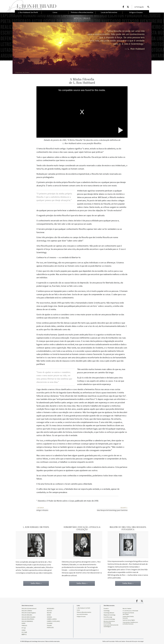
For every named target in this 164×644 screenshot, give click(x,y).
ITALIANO (49, 625)
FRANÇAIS (24, 625)
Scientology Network (109, 612)
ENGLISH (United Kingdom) (29, 612)
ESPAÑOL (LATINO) (52, 618)
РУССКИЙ (24, 632)
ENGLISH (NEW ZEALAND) (28, 616)
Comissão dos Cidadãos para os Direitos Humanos (130, 623)
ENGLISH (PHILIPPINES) (28, 618)
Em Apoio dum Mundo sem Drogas (128, 613)
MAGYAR (49, 612)
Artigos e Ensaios (81, 616)
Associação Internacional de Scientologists (111, 625)
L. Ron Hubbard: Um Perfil (83, 607)
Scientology (107, 610)
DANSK (23, 623)
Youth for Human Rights (129, 620)
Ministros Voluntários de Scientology (109, 622)
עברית (24, 628)
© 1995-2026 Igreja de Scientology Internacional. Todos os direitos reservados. (40, 641)
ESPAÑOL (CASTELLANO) (53, 621)
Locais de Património (82, 614)
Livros (78, 609)
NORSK (49, 614)
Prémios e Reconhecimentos (84, 611)
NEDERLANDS (51, 607)
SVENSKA (49, 616)
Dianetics (106, 607)
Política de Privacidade (108, 641)
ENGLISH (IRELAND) (27, 614)
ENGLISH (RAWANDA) (27, 621)
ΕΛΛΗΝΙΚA (50, 623)
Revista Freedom (127, 607)
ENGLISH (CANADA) (27, 610)
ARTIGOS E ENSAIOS (82, 18)
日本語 (24, 630)
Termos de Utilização (131, 641)
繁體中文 (24, 634)
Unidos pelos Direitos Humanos (128, 616)
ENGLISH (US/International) (29, 607)
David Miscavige (108, 616)
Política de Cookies (120, 641)
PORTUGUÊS (50, 627)
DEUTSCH (49, 610)
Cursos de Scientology (109, 618)
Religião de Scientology (110, 614)
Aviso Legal (141, 641)
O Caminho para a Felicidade (130, 610)
